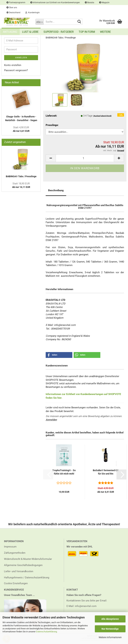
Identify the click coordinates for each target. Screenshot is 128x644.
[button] (13, 13)
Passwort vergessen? (16, 70)
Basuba (89, 3)
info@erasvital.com (86, 606)
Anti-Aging (10, 32)
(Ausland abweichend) (102, 116)
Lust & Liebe (30, 32)
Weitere (105, 32)
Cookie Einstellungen (16, 583)
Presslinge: (52, 125)
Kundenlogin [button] (32, 13)
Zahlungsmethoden (15, 553)
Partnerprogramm (16, 3)
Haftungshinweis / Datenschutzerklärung (27, 578)
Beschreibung (56, 190)
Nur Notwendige (110, 629)
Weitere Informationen (110, 637)
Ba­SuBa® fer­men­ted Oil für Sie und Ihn (106, 472)
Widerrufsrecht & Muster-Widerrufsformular (28, 559)
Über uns (12, 8)
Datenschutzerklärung (46, 632)
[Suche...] (39, 22)
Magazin (104, 3)
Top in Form (87, 32)
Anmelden (51, 420)
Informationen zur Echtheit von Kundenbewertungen (55, 3)
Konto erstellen (13, 65)
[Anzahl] (85, 158)
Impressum (10, 547)
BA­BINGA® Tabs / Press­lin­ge (21, 176)
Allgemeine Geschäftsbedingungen (23, 565)
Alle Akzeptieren (110, 619)
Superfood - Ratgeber (59, 32)
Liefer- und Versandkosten (19, 571)
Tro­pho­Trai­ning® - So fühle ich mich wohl (64, 472)
